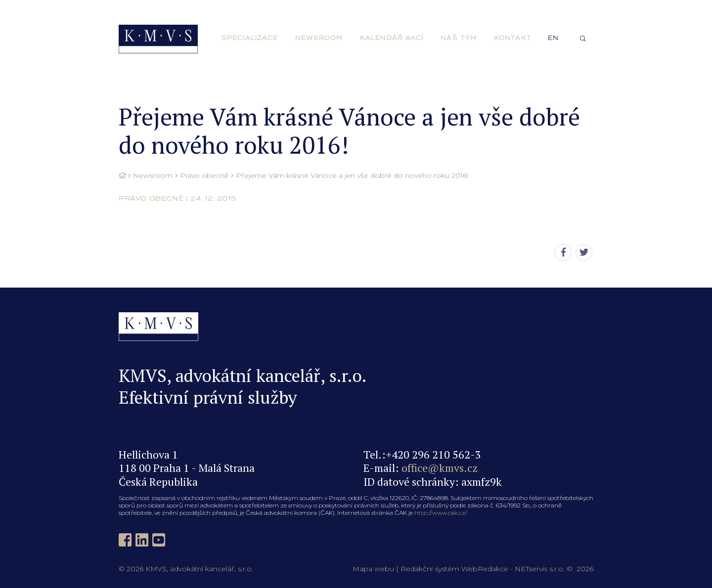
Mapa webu (373, 569)
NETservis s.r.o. (540, 569)
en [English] (553, 38)
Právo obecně (204, 176)
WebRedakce (485, 569)
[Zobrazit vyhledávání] (583, 39)
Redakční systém (430, 569)
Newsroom (153, 176)
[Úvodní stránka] (158, 39)
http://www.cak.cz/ (441, 513)
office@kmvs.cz (440, 468)
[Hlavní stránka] (122, 176)
